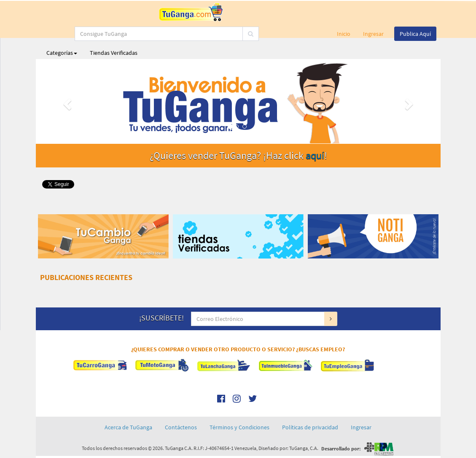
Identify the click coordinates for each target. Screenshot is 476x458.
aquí (315, 155)
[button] (66, 101)
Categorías (62, 53)
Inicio (344, 34)
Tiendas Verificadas (114, 53)
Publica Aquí (415, 34)
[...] (225, 13)
